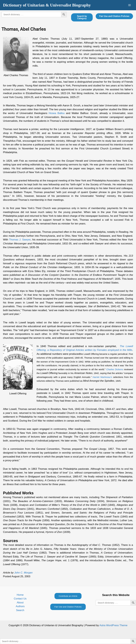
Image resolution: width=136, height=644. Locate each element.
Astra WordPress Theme (114, 625)
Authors (20, 606)
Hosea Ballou (57, 113)
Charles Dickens (115, 369)
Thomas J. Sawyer (20, 240)
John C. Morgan (23, 573)
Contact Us (20, 599)
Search (20, 610)
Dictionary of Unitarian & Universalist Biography (47, 5)
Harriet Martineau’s (102, 377)
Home (20, 595)
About (20, 603)
